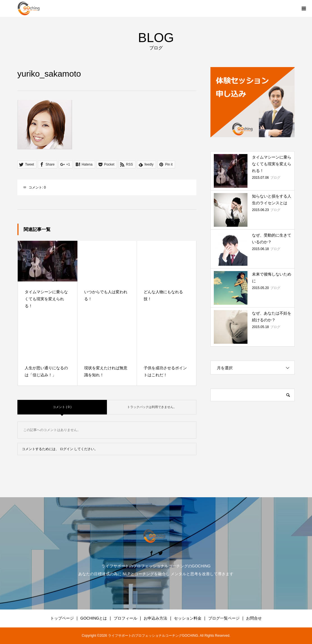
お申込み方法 (155, 618)
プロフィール (125, 618)
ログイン (66, 449)
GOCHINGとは (94, 618)
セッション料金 (188, 618)
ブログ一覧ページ (224, 618)
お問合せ (254, 618)
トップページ (62, 618)
